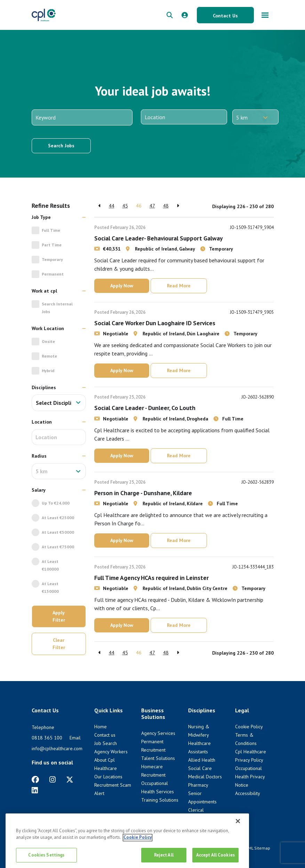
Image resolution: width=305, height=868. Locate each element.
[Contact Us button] (225, 15)
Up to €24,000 (56, 503)
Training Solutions (160, 800)
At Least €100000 (50, 565)
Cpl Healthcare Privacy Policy (172, 848)
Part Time (52, 245)
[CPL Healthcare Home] (44, 15)
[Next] (178, 206)
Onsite (48, 341)
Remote (49, 356)
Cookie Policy (249, 727)
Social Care (200, 768)
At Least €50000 (58, 532)
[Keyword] (82, 117)
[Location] (184, 117)
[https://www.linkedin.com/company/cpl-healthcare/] (35, 790)
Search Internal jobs (57, 308)
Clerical (196, 810)
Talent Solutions (158, 758)
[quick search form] (170, 15)
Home (101, 727)
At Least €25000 (58, 518)
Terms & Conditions (222, 848)
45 (125, 206)
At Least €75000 (58, 547)
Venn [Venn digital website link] (50, 854)
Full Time (51, 230)
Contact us (105, 735)
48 (166, 206)
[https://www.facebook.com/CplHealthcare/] (35, 780)
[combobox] (59, 403)
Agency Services (158, 733)
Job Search (106, 743)
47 (152, 206)
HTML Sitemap (257, 848)
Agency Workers (111, 752)
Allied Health (202, 760)
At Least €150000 (50, 587)
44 (112, 206)
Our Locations (108, 777)
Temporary (52, 259)
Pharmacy (198, 785)
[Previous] (100, 206)
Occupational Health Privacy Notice (250, 777)
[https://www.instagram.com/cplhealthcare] (53, 780)
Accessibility (248, 793)
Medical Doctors (205, 777)
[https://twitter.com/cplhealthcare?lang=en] (70, 780)
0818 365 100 (47, 738)
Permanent (53, 274)
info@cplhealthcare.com (57, 748)
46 (139, 206)
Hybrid (48, 371)
